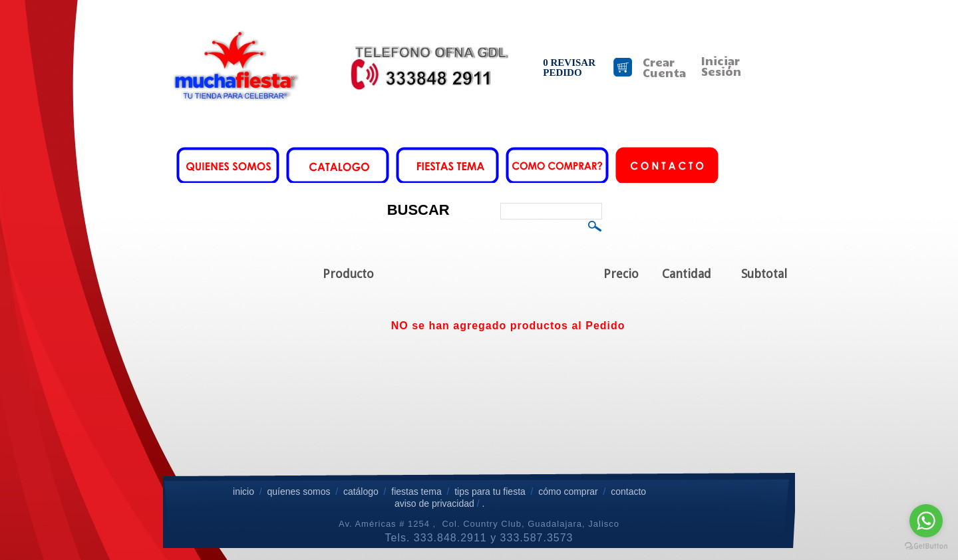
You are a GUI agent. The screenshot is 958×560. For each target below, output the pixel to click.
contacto (628, 491)
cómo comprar (569, 491)
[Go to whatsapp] (926, 521)
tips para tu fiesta (490, 491)
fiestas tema (415, 491)
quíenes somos (298, 491)
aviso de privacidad (434, 503)
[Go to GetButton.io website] (926, 546)
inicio (243, 491)
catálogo (361, 491)
